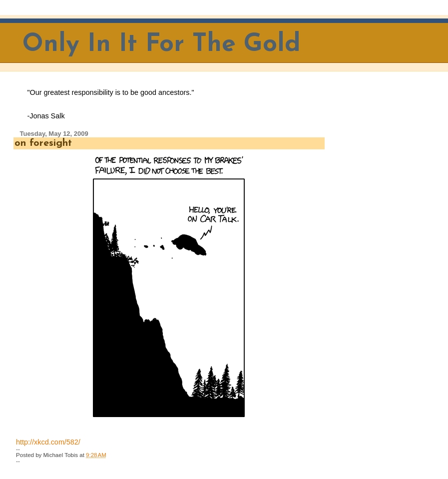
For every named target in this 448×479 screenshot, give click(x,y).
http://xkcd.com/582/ (48, 442)
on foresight (43, 143)
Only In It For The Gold (162, 45)
